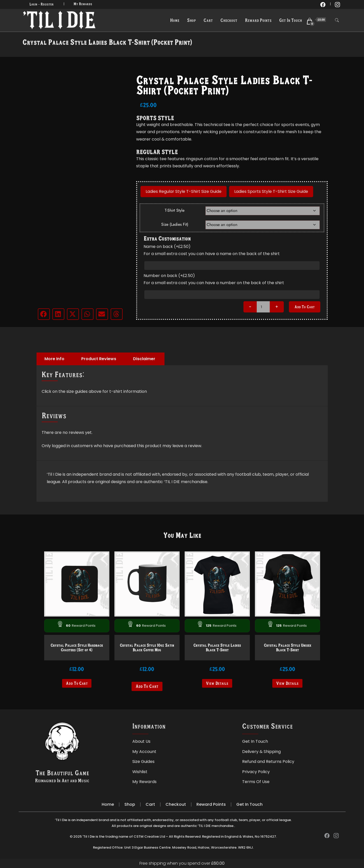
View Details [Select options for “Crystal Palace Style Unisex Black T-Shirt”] (287, 683)
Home (175, 20)
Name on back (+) (167, 247)
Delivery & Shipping (261, 752)
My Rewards (83, 4)
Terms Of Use (256, 782)
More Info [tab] (54, 359)
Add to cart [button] (77, 683)
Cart (208, 20)
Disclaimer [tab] (144, 359)
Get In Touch (291, 20)
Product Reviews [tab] (99, 359)
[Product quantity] (263, 307)
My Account (144, 752)
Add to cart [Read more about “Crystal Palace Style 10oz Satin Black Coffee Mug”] (147, 686)
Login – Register (42, 4)
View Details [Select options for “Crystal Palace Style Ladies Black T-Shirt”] (217, 683)
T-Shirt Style (175, 210)
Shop (191, 20)
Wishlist (140, 772)
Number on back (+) (169, 276)
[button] (44, 314)
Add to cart (305, 307)
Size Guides (143, 762)
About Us (141, 741)
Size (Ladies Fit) (175, 224)
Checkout (229, 20)
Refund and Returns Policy (268, 762)
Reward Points (258, 20)
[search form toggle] (337, 20)
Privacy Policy (256, 772)
